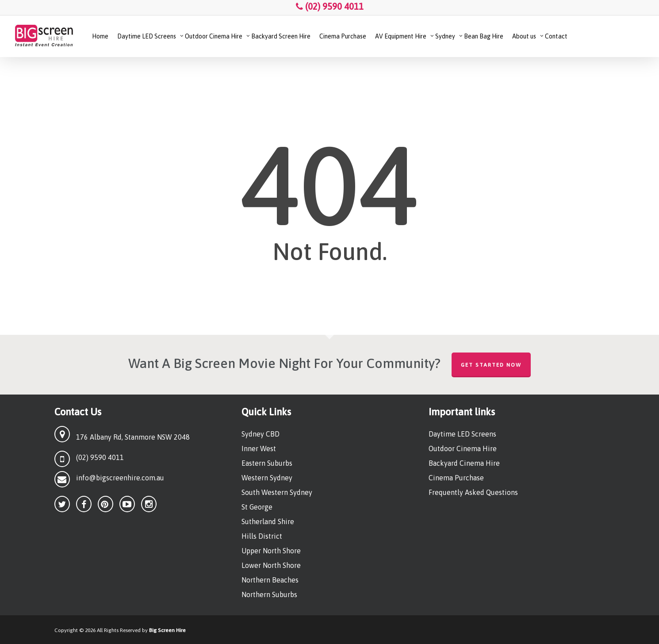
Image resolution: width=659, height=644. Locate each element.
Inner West (259, 448)
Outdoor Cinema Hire (463, 448)
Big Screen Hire (167, 630)
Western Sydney (267, 478)
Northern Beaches (270, 580)
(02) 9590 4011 (330, 6)
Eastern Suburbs (267, 463)
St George (257, 507)
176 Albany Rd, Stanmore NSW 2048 (133, 437)
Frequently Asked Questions (473, 492)
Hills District (262, 536)
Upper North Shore (271, 551)
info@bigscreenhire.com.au (120, 478)
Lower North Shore (271, 565)
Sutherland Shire (268, 521)
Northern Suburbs (269, 594)
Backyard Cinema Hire (464, 463)
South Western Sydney (277, 492)
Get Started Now (491, 365)
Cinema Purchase (456, 478)
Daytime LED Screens (462, 434)
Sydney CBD (261, 434)
